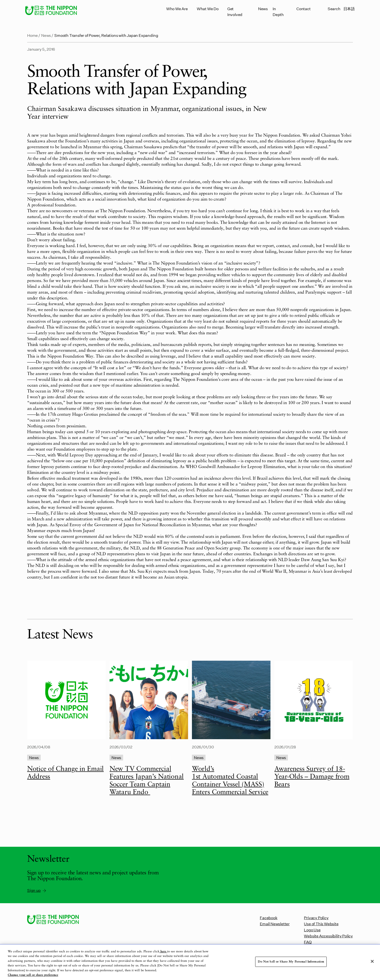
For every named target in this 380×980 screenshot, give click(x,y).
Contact (304, 9)
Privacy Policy (316, 918)
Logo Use (312, 930)
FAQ (308, 942)
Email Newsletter (275, 924)
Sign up (37, 890)
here (163, 952)
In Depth (278, 12)
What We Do (208, 9)
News (263, 9)
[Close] (372, 961)
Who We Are (177, 9)
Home (32, 35)
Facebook (269, 918)
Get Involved (235, 12)
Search (334, 9)
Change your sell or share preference (33, 975)
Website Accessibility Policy (328, 936)
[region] (190, 962)
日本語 (349, 9)
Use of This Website (321, 924)
